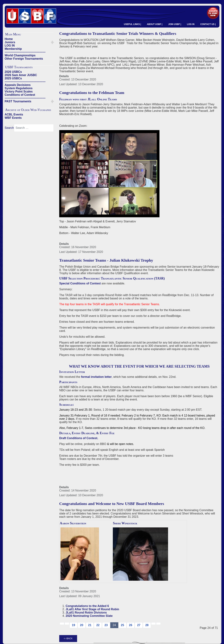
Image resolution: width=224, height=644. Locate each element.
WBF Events (13, 118)
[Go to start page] (62, 624)
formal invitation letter (96, 377)
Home (9, 39)
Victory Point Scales (19, 91)
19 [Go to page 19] (73, 625)
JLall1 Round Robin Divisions (86, 613)
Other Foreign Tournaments (24, 59)
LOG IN (191, 24)
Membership (13, 49)
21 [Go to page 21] (90, 625)
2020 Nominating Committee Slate (89, 616)
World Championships (20, 55)
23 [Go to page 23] (106, 625)
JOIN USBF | (175, 24)
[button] (52, 42)
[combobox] (34, 128)
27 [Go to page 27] (139, 625)
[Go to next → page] (153, 624)
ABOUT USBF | (155, 24)
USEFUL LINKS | (133, 24)
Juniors (10, 42)
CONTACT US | (208, 24)
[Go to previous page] (67, 624)
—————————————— (25, 52)
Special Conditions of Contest (80, 283)
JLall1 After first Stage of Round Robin (92, 609)
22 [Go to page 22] (98, 625)
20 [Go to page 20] (82, 625)
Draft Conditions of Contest (78, 438)
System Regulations (19, 88)
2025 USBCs (13, 78)
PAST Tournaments (18, 101)
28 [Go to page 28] (147, 625)
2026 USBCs (13, 72)
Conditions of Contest (20, 95)
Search (9, 128)
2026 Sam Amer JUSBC (21, 75)
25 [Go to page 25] (122, 625)
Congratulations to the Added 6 (87, 606)
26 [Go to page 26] (131, 625)
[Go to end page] (158, 624)
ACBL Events (14, 114)
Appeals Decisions (18, 85)
